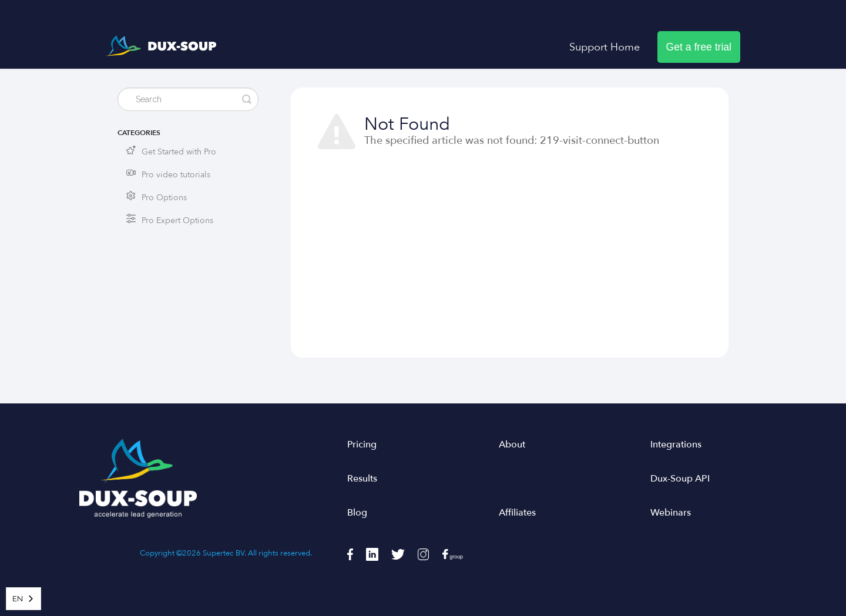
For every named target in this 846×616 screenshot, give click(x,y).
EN (18, 599)
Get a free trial (699, 47)
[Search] (188, 99)
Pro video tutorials (176, 175)
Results (362, 479)
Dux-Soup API (680, 479)
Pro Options (164, 198)
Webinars (671, 513)
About (512, 445)
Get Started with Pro (179, 152)
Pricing (362, 445)
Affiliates (517, 513)
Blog (357, 513)
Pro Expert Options (177, 221)
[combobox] (23, 599)
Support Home (605, 47)
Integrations (676, 445)
